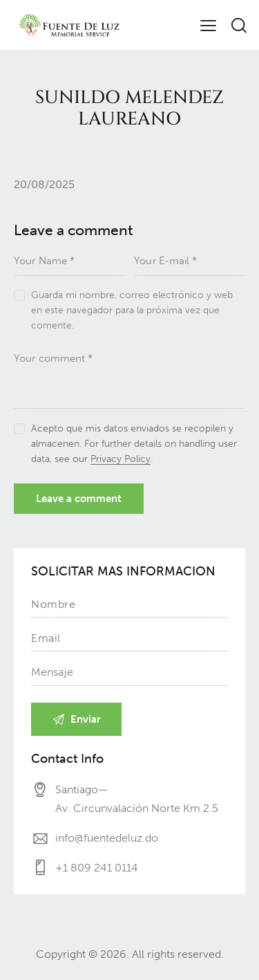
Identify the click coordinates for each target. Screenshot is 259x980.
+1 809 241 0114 (97, 868)
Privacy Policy (121, 460)
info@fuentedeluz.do (107, 838)
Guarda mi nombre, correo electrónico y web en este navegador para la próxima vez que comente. (132, 310)
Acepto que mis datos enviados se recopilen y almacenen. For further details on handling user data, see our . (134, 444)
